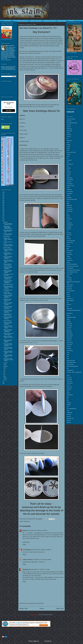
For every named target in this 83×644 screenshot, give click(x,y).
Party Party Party (7, 237)
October (5, 365)
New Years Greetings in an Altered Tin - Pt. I (8, 234)
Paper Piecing (70, 333)
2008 (4, 382)
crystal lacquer (70, 194)
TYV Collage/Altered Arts (72, 409)
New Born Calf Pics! (7, 247)
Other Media (69, 323)
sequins (68, 375)
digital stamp (69, 205)
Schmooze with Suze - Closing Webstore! (8, 265)
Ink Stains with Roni (7, 21)
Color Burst (69, 182)
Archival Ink (69, 135)
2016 (4, 209)
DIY (68, 213)
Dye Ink (68, 221)
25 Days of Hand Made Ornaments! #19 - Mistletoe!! (8, 272)
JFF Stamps (69, 278)
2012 (4, 216)
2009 (4, 221)
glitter (68, 248)
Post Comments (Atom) (46, 615)
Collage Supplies (70, 180)
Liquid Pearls (69, 289)
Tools (68, 407)
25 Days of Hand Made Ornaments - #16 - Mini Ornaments (8, 287)
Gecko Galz (69, 235)
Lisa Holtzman (27, 550)
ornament (69, 321)
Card (68, 158)
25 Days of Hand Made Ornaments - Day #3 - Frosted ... (8, 356)
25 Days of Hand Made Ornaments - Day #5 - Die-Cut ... (8, 348)
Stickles (68, 393)
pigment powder (70, 343)
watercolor (69, 416)
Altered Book (69, 129)
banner (68, 142)
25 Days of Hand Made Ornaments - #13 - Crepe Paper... (8, 308)
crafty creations (28, 560)
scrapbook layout (70, 370)
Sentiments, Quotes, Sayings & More (21, 21)
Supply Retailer (70, 395)
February (5, 378)
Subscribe (9, 110)
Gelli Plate (69, 239)
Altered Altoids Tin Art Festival (49, 21)
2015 (4, 211)
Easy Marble (69, 223)
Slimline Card (69, 381)
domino (68, 215)
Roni (15, 69)
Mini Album (69, 304)
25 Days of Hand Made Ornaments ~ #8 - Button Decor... (8, 331)
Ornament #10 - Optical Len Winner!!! (8, 290)
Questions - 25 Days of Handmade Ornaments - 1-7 (8, 337)
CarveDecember (70, 164)
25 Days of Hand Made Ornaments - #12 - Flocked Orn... (8, 311)
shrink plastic (69, 379)
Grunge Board (70, 254)
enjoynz (41, 641)
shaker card (69, 377)
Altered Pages (70, 131)
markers (68, 295)
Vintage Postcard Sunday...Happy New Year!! (8, 239)
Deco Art (69, 195)
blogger (68, 148)
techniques (69, 403)
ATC (68, 139)
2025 (4, 194)
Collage (68, 176)
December (6, 222)
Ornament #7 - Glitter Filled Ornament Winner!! (7, 300)
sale (68, 368)
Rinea (68, 358)
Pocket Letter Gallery (62, 21)
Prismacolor (69, 349)
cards (68, 162)
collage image (70, 178)
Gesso (68, 245)
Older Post (60, 608)
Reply (24, 545)
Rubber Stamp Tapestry (71, 362)
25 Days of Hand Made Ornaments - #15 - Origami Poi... (8, 296)
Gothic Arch (69, 252)
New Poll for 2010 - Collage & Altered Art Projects (8, 254)
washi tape (69, 414)
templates (69, 405)
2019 (4, 204)
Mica (68, 303)
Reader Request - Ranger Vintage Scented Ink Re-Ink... (8, 227)
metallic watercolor (70, 301)
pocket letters (69, 345)
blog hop (69, 146)
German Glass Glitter (71, 241)
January (5, 380)
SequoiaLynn (27, 569)
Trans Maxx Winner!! (7, 321)
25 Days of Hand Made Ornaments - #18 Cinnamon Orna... (8, 278)
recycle (68, 353)
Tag (68, 399)
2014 (4, 212)
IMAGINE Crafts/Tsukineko (72, 264)
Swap (68, 397)
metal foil (69, 297)
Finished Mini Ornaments (8, 284)
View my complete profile (6, 60)
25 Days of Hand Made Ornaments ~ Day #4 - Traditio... (8, 352)
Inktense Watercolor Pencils (72, 272)
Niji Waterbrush (70, 313)
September (6, 366)
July (4, 370)
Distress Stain (70, 211)
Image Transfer (70, 260)
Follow (2, 119)
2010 (4, 219)
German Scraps (70, 243)
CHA (68, 166)
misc (68, 306)
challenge (69, 168)
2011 (4, 217)
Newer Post (24, 608)
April (5, 375)
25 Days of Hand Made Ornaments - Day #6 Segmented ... (8, 345)
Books (68, 150)
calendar (69, 154)
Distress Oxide (70, 209)
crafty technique (70, 192)
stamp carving (70, 387)
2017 (4, 207)
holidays (68, 256)
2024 (4, 195)
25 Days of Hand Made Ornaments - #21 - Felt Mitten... (8, 261)
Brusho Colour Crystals (71, 152)
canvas (68, 156)
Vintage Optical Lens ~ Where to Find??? (8, 315)
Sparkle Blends (70, 383)
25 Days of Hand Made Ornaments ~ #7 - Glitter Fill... (8, 341)
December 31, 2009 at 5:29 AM (42, 560)
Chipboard (69, 172)
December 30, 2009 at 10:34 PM (41, 550)
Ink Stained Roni (11, 46)
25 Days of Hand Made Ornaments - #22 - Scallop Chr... (8, 258)
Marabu (68, 293)
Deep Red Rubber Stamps (72, 199)
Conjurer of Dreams (71, 186)
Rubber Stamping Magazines (72, 366)
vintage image (70, 413)
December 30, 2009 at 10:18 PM (38, 530)
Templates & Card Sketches (36, 21)
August (5, 368)
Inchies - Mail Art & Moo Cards (73, 266)
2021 (4, 201)
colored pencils (70, 184)
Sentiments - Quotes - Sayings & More (74, 372)
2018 (4, 206)
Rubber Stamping (70, 364)
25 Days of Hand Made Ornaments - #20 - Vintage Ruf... (8, 268)
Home (42, 608)
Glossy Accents (70, 250)
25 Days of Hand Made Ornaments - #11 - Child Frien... (8, 318)
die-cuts (68, 201)
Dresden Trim (69, 219)
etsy (68, 231)
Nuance (68, 315)
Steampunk (69, 389)
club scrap (69, 174)
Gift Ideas (69, 247)
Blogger (54, 641)
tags (68, 401)
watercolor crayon (70, 418)
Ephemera (69, 229)
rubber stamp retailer (71, 360)
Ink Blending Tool (70, 268)
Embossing (69, 227)
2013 (4, 214)
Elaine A (25, 530)
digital (68, 203)
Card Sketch (69, 160)
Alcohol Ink (69, 125)
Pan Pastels (69, 327)
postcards (69, 347)
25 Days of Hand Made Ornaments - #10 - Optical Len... (8, 323)
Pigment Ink (69, 341)
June (5, 371)
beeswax (69, 144)
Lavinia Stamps (70, 285)
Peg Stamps (69, 339)
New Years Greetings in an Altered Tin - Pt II (8, 224)
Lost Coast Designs (71, 291)
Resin (68, 355)
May (4, 373)
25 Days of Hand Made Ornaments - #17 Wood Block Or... (8, 282)
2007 (4, 383)
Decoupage (69, 197)
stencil (68, 391)
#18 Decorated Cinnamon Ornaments (8, 275)
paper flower (69, 331)
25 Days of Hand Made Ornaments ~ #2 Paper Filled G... (8, 360)
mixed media (69, 308)
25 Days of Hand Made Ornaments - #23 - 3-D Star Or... (8, 250)
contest (68, 188)
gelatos (68, 237)
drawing (68, 217)
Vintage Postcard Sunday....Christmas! (8, 293)
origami (68, 319)
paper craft (69, 329)
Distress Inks (69, 207)
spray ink (69, 385)
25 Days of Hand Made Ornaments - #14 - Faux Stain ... (8, 304)
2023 (4, 197)
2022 (4, 199)
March (5, 376)
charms (68, 170)
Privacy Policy (71, 21)
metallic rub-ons (70, 299)
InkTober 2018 (70, 274)
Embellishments (70, 225)
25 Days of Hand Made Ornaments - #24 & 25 (8, 245)
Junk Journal (69, 280)
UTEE (68, 411)
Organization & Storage (71, 317)
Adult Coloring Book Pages (72, 123)
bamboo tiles (69, 141)
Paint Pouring (69, 325)
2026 (4, 192)
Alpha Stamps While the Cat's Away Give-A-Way (8, 231)
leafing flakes (69, 287)
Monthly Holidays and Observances (74, 310)
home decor (69, 258)
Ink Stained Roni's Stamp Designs (73, 270)
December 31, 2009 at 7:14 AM (40, 569)
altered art (27, 521)
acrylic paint (69, 121)
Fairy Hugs (69, 233)
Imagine (68, 262)
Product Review (70, 351)
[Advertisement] (18, 631)
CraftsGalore (69, 190)
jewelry (68, 276)
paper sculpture (70, 335)
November (6, 363)
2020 (4, 202)
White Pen (69, 422)
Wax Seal (69, 420)
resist (68, 357)
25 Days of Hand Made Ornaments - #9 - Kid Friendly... (8, 327)
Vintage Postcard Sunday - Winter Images (8, 334)
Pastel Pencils (70, 337)
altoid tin (68, 133)
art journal (69, 137)
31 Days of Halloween (71, 119)
